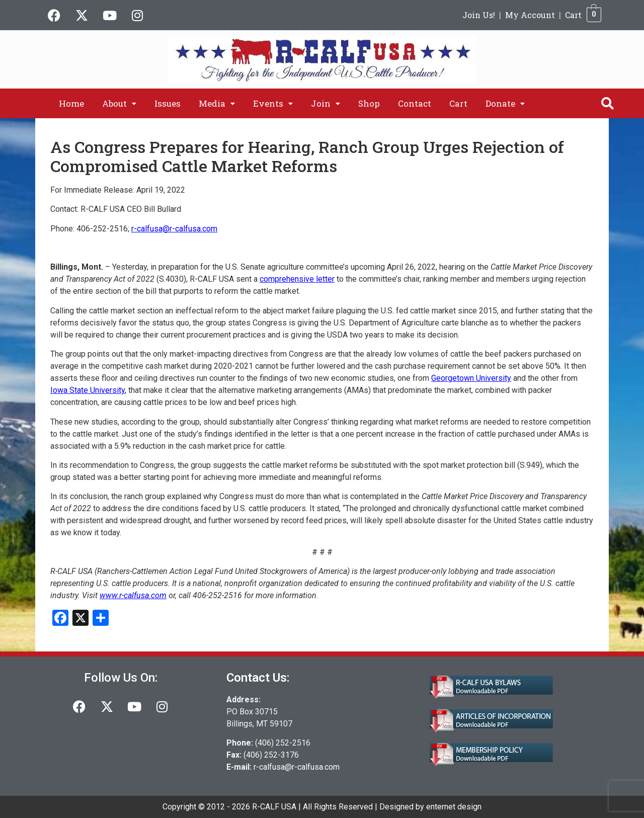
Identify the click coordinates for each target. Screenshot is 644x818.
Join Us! (479, 15)
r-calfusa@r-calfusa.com (297, 767)
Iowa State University (88, 390)
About (119, 103)
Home (71, 103)
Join (326, 103)
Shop (369, 103)
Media (217, 103)
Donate (505, 103)
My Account (530, 15)
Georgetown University (471, 378)
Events (273, 103)
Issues (168, 103)
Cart (573, 15)
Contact (415, 103)
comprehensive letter (297, 279)
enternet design (454, 807)
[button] (119, 103)
